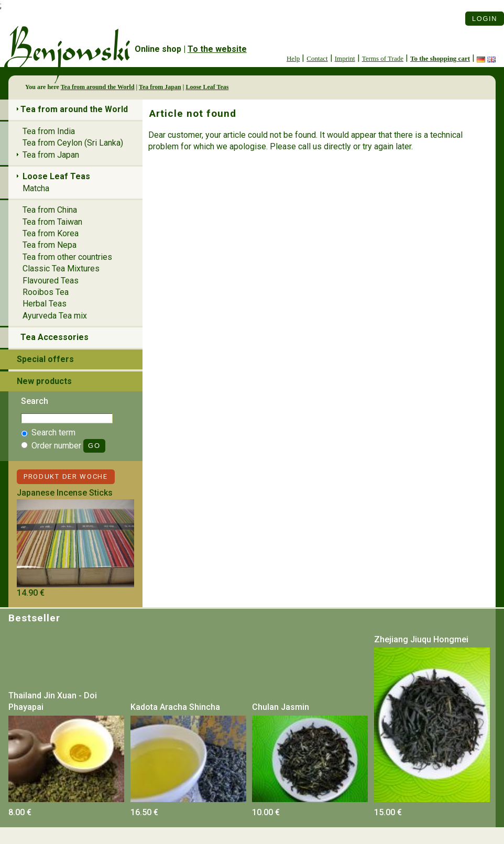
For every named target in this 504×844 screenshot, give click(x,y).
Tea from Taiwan (52, 222)
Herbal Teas (45, 304)
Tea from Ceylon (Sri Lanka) (73, 143)
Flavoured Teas (51, 281)
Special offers (45, 359)
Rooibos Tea (46, 292)
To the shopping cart (440, 58)
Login (485, 19)
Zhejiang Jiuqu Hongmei (421, 639)
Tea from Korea (51, 233)
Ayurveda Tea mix (55, 316)
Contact (317, 58)
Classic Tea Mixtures (61, 268)
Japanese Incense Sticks (65, 493)
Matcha (36, 188)
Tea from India (49, 131)
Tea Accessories (54, 337)
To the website (217, 49)
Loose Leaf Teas (207, 87)
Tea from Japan (160, 87)
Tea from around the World (98, 87)
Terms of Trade (383, 58)
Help (293, 58)
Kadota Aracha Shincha (175, 707)
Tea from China (50, 210)
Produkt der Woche (66, 476)
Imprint (345, 58)
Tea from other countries (67, 257)
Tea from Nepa (50, 245)
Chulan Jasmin (281, 707)
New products (44, 381)
